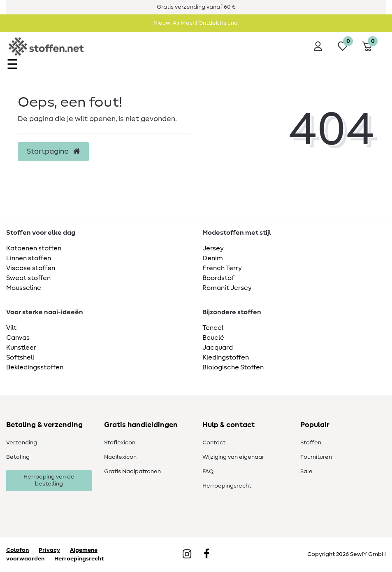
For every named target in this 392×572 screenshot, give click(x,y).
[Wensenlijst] (343, 46)
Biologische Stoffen (233, 367)
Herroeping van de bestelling (49, 481)
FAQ (208, 472)
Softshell (20, 357)
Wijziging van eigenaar (233, 457)
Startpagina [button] (53, 152)
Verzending (22, 443)
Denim (213, 258)
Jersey (213, 248)
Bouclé (213, 338)
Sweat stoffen (28, 278)
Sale (306, 472)
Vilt (11, 328)
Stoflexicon (120, 443)
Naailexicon (120, 457)
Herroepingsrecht (227, 486)
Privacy (49, 550)
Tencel (213, 328)
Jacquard (218, 348)
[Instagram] (187, 555)
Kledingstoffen (226, 357)
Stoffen (311, 443)
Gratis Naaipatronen (132, 472)
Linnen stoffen (29, 258)
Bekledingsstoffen (35, 367)
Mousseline (24, 288)
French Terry (222, 268)
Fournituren (316, 457)
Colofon (17, 550)
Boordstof (218, 278)
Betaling (18, 457)
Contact (214, 443)
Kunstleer (21, 348)
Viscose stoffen (31, 268)
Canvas (18, 338)
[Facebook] (206, 555)
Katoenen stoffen (34, 248)
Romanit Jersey (227, 288)
